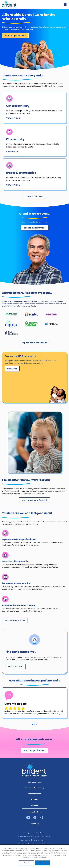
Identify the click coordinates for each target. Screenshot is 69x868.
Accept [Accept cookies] (43, 863)
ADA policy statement (40, 840)
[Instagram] (41, 819)
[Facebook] (35, 819)
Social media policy (43, 837)
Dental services (35, 782)
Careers (34, 805)
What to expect (34, 794)
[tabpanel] (34, 703)
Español (33, 824)
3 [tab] (36, 724)
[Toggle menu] (65, 4)
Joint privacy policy (24, 844)
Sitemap (26, 833)
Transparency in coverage (41, 844)
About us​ (34, 799)
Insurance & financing (34, 788)
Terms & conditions (38, 833)
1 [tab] (33, 724)
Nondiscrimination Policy (26, 837)
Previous (4, 724)
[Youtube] (28, 818)
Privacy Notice (26, 840)
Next (66, 724)
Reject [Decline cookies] (27, 863)
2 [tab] (34, 724)
